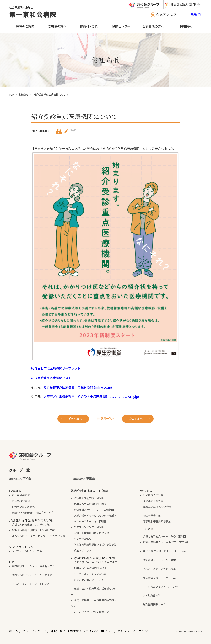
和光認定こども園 (153, 501)
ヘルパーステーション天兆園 (90, 574)
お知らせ (24, 95)
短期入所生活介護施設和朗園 (90, 504)
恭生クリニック (83, 550)
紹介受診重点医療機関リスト (51, 378)
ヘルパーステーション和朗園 (90, 521)
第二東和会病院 (21, 501)
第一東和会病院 (33, 14)
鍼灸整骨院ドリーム (154, 604)
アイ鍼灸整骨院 (152, 595)
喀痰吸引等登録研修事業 (157, 521)
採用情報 (73, 631)
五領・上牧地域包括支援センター (93, 533)
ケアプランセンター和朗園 (89, 527)
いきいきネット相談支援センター (93, 612)
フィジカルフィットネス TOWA (161, 587)
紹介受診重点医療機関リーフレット (56, 368)
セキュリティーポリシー (134, 631)
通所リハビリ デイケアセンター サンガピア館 (39, 536)
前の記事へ (75, 419)
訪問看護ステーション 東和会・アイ (33, 566)
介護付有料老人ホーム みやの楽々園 (164, 536)
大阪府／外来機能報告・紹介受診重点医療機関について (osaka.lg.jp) (91, 396)
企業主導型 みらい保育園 (157, 507)
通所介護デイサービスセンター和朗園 (95, 515)
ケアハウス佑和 (83, 539)
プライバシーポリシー (98, 631)
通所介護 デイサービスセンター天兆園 (95, 562)
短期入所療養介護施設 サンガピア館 (33, 530)
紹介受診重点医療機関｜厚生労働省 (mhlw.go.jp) (78, 387)
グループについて (34, 631)
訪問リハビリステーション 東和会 (32, 575)
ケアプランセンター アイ (89, 580)
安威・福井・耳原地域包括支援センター (94, 591)
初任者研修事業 (152, 515)
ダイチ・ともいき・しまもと (28, 551)
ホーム (14, 631)
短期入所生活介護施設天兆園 (90, 568)
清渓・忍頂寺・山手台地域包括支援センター (94, 603)
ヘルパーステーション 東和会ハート (33, 584)
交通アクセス (164, 14)
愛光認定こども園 (153, 495)
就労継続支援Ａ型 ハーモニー (161, 578)
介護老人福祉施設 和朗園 (89, 498)
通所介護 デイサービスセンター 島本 (165, 551)
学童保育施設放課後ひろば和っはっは (95, 544)
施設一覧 (57, 631)
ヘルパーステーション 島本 (159, 569)
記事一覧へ (108, 418)
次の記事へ (136, 419)
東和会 (20, 478)
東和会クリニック (33, 512)
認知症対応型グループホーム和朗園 (94, 510)
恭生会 (84, 478)
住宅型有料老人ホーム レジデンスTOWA (166, 542)
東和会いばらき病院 (23, 507)
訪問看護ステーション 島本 (159, 560)
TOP (11, 95)
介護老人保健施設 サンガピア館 (31, 524)
